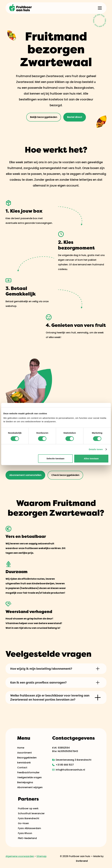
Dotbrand (82, 861)
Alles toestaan (91, 458)
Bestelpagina (25, 782)
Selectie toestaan (55, 458)
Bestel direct (75, 117)
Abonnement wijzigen (30, 787)
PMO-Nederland (27, 838)
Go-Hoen (23, 823)
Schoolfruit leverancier (31, 813)
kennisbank (24, 763)
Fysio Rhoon (25, 833)
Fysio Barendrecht (29, 818)
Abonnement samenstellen (25, 475)
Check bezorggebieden (65, 475)
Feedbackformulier (28, 772)
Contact (22, 768)
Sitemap (41, 856)
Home (21, 748)
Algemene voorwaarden (20, 856)
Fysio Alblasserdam (29, 828)
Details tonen (96, 449)
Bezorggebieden (27, 758)
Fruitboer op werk (28, 808)
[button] (100, 8)
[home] (21, 8)
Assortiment (24, 753)
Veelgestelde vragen (29, 777)
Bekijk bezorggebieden (44, 117)
